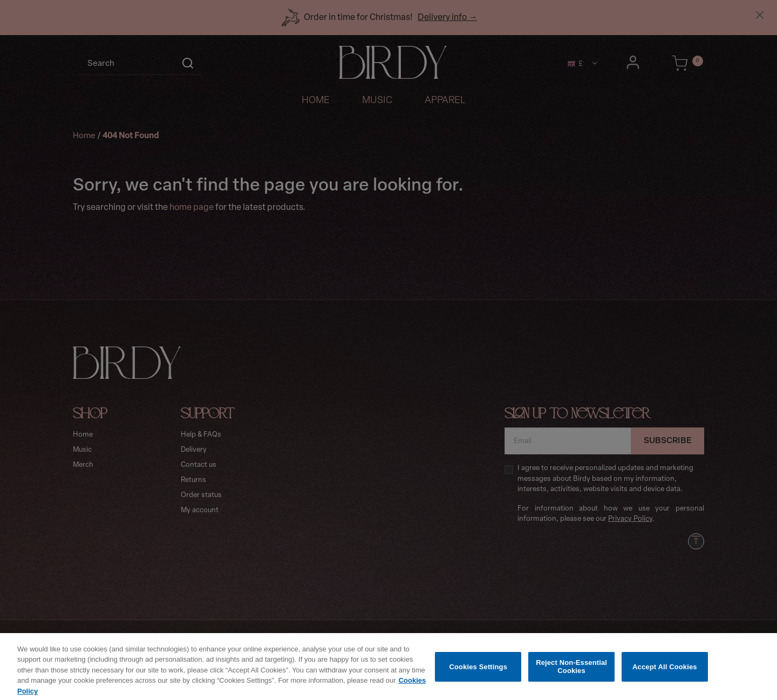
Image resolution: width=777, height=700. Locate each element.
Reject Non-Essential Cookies (571, 674)
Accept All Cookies (665, 674)
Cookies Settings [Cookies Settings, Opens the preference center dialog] (479, 674)
